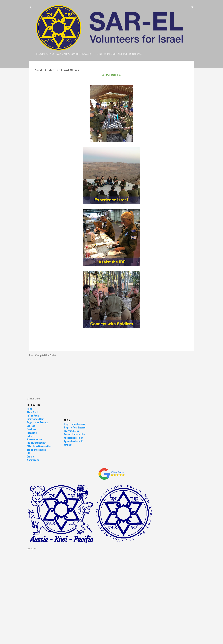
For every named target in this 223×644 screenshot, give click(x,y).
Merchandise (33, 460)
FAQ (29, 453)
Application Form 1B (74, 441)
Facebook (31, 429)
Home (30, 409)
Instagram (32, 433)
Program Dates (71, 431)
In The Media (33, 416)
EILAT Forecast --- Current (111, 606)
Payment (68, 445)
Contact (31, 426)
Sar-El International (37, 450)
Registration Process (37, 422)
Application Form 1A (74, 438)
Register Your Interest (75, 427)
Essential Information (75, 434)
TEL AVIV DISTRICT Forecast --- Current (111, 564)
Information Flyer (35, 419)
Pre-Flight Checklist (37, 443)
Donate (30, 457)
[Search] (192, 8)
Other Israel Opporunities (39, 446)
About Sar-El (33, 412)
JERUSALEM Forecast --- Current (111, 585)
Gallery (30, 436)
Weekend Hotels (35, 439)
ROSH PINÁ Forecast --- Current (111, 628)
